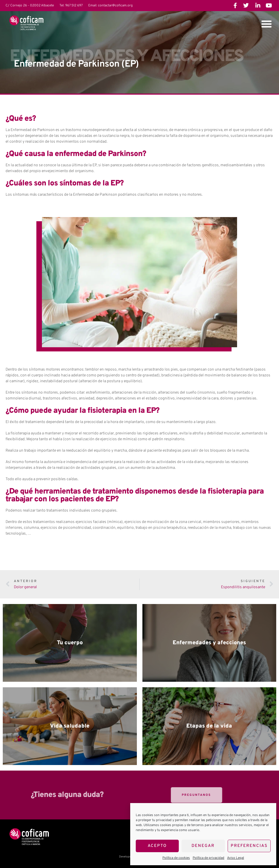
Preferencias (249, 846)
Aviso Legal (236, 858)
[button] (267, 24)
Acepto (157, 846)
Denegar (203, 846)
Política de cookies (176, 858)
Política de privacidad (208, 858)
